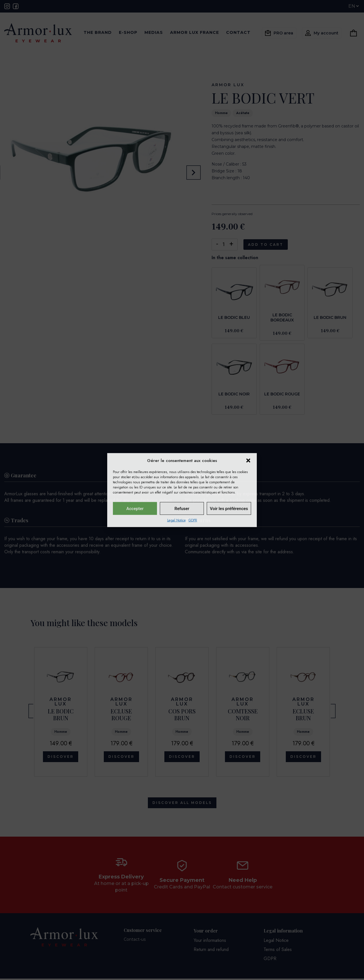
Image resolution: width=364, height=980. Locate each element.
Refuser (182, 508)
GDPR (193, 520)
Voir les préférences (229, 508)
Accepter (135, 508)
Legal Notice (176, 520)
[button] (248, 461)
